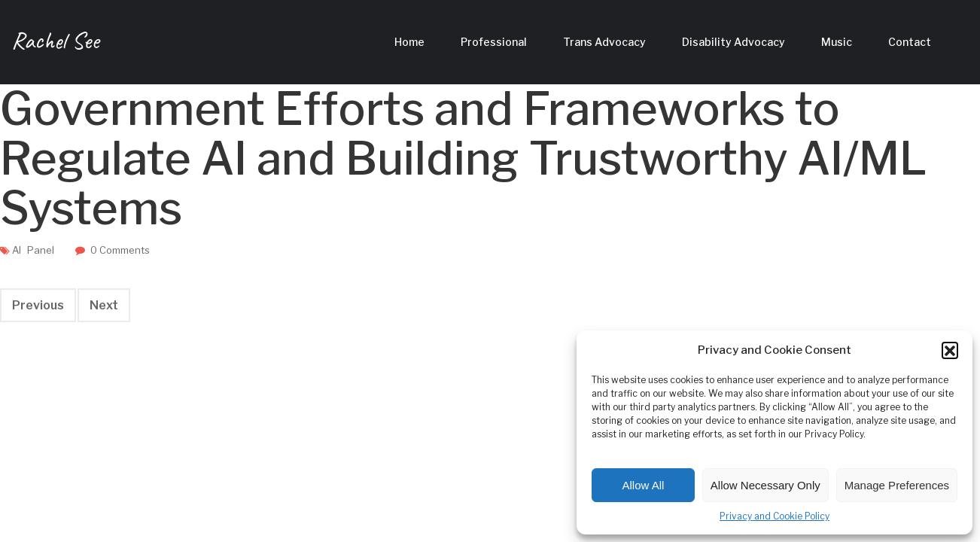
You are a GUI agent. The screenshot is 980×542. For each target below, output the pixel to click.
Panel (41, 250)
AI (17, 250)
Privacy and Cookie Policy (775, 516)
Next (104, 305)
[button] (950, 350)
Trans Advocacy (604, 42)
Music (837, 42)
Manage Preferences (897, 485)
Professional (494, 42)
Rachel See (55, 40)
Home (409, 42)
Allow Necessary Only (765, 485)
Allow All (644, 485)
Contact (910, 42)
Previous (38, 305)
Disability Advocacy (733, 42)
